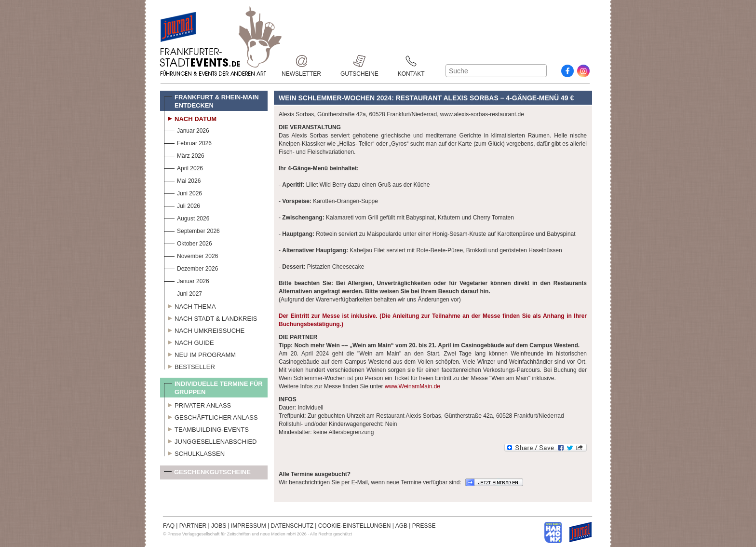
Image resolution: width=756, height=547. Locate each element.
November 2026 (191, 255)
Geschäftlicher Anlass (211, 416)
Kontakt (411, 61)
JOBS (219, 526)
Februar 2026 (188, 142)
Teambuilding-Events (206, 428)
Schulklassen (194, 452)
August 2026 (187, 217)
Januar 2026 (187, 130)
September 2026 (192, 230)
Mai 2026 (182, 180)
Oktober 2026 (188, 242)
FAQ (169, 526)
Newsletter (301, 61)
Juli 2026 (182, 205)
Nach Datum (190, 118)
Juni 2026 (183, 192)
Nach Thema (190, 305)
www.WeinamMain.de (412, 386)
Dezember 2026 (191, 267)
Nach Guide (189, 342)
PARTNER (193, 526)
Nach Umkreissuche (204, 329)
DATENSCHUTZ (292, 526)
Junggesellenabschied (210, 440)
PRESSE (424, 526)
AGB (401, 526)
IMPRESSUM (249, 526)
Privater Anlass (197, 404)
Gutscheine (359, 61)
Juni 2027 (183, 293)
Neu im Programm (200, 354)
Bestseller (189, 366)
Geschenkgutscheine (207, 474)
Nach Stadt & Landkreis (210, 317)
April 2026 (183, 167)
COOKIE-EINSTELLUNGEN (355, 526)
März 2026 (184, 155)
